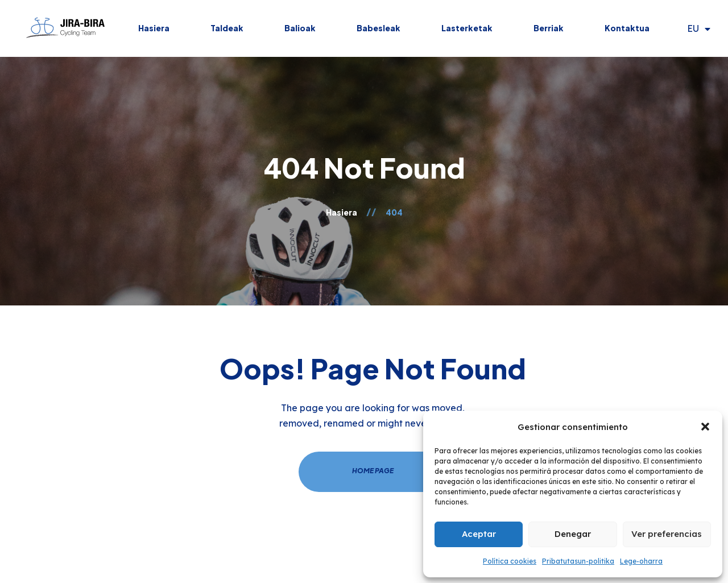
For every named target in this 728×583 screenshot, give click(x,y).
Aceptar (479, 534)
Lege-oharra (641, 561)
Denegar (573, 534)
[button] (705, 427)
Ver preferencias (667, 534)
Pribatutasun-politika (578, 561)
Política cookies (510, 561)
